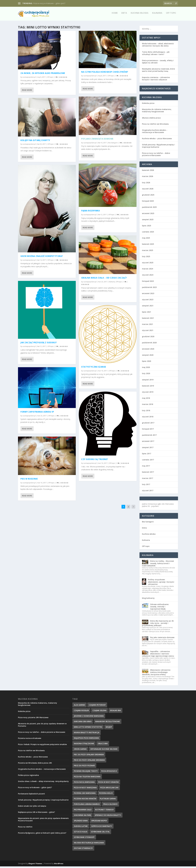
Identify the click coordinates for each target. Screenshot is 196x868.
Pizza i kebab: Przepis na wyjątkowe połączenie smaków (42, 746)
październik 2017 (149, 437)
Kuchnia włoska (140, 15)
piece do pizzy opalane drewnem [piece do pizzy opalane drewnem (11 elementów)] (89, 761)
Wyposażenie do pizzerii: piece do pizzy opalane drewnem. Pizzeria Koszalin (44, 821)
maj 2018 (146, 400)
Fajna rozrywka (90, 212)
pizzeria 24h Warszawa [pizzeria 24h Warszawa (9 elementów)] (85, 795)
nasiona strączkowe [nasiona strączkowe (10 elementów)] (84, 745)
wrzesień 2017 (148, 443)
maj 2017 (146, 467)
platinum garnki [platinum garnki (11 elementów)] (108, 800)
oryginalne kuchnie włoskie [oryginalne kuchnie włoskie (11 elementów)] (104, 750)
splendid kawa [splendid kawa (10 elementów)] (81, 822)
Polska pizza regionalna (28, 777)
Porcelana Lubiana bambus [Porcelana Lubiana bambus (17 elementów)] (87, 806)
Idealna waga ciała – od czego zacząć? (104, 279)
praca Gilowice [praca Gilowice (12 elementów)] (110, 806)
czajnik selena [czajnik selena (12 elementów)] (99, 712)
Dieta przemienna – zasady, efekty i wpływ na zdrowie (158, 63)
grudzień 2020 (148, 338)
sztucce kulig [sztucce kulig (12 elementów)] (81, 833)
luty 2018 (146, 412)
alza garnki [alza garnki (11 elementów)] (79, 706)
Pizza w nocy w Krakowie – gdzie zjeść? (49, 3)
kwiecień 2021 (148, 320)
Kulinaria (157, 15)
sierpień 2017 (148, 449)
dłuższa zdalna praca (151, 119)
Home (115, 15)
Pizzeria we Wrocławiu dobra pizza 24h (35, 764)
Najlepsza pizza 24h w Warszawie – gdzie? (36, 814)
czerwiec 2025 (148, 233)
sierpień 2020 (148, 357)
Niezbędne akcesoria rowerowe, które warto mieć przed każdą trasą (158, 72)
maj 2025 (146, 240)
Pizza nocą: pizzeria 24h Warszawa (33, 719)
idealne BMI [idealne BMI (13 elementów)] (115, 712)
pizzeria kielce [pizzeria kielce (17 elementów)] (106, 795)
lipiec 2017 (146, 455)
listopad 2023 (148, 283)
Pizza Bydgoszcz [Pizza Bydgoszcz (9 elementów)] (109, 773)
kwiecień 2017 (148, 474)
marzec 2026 (147, 178)
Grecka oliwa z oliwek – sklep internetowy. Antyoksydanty (43, 783)
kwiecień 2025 (148, 246)
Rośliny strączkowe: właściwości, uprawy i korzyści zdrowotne (161, 583)
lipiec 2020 (146, 363)
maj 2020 (146, 369)
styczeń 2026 (148, 190)
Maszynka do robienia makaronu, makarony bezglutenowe (157, 112)
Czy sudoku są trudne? (95, 461)
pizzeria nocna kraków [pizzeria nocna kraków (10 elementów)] (85, 800)
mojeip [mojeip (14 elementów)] (109, 728)
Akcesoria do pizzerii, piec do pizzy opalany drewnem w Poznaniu (42, 726)
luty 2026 (146, 184)
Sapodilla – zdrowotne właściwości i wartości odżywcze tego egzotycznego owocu (158, 655)
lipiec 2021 (146, 313)
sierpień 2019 (148, 381)
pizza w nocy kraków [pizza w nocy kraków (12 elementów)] (108, 784)
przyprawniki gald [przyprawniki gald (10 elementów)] (83, 811)
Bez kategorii (113, 144)
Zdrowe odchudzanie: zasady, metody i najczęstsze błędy (159, 608)
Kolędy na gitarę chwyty (35, 142)
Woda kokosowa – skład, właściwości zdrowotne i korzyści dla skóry (158, 46)
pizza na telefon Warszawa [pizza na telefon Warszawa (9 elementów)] (87, 778)
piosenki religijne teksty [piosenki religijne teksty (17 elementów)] (86, 773)
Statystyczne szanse (94, 368)
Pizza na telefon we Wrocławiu (155, 125)
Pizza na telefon (25, 828)
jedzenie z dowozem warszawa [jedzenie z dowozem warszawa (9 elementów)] (89, 717)
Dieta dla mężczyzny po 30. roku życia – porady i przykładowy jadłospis (158, 625)
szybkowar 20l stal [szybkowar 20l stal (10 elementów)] (100, 833)
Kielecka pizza (148, 105)
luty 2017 (146, 486)
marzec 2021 (147, 326)
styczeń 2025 (148, 264)
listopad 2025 (148, 203)
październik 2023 (149, 289)
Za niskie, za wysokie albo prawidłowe (43, 75)
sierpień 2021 (148, 307)
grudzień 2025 (148, 196)
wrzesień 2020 (148, 350)
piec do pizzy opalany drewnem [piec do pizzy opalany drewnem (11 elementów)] (89, 756)
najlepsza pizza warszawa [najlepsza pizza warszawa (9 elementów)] (86, 739)
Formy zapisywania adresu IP (37, 413)
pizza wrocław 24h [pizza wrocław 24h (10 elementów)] (109, 789)
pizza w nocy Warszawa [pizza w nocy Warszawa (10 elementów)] (85, 789)
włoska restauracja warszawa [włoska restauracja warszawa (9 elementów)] (89, 844)
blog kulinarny (148, 600)
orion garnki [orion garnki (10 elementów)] (80, 750)
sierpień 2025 (148, 221)
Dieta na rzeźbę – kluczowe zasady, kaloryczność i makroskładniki (158, 565)
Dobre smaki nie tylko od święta (32, 808)
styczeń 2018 (148, 418)
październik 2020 (149, 344)
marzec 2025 (147, 252)
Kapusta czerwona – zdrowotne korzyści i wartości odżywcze (156, 80)
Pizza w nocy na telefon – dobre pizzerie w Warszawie (156, 156)
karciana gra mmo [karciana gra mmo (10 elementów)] (83, 723)
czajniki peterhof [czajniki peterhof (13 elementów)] (97, 706)
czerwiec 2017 (148, 461)
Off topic (171, 15)
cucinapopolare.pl (29, 79)
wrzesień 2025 (148, 215)
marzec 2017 (147, 480)
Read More (27, 91)
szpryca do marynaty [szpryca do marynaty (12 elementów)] (102, 828)
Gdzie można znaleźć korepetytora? (42, 258)
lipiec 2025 (146, 227)
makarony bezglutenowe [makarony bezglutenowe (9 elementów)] (108, 723)
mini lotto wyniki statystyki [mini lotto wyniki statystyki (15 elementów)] (88, 728)
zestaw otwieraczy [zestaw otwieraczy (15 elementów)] (83, 850)
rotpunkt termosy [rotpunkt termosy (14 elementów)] (104, 811)
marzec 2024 (147, 270)
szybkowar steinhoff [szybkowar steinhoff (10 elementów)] (84, 839)
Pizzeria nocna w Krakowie (30, 740)
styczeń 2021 (148, 332)
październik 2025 (149, 209)
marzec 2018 (147, 406)
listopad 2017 (148, 430)
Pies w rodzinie (29, 480)
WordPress (59, 865)
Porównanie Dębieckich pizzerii (31, 795)
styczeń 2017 (148, 492)
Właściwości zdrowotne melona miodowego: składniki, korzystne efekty (156, 674)
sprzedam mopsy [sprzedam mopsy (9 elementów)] (99, 822)
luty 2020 (146, 375)
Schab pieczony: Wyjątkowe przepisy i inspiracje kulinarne (158, 147)
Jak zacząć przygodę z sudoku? (39, 344)
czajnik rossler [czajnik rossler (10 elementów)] (81, 712)
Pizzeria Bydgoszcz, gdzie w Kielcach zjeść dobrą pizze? (42, 834)
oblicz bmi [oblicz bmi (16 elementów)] (103, 745)
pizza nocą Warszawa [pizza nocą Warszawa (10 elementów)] (84, 784)
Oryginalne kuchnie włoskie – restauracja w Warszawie (155, 133)
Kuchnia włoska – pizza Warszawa (157, 140)
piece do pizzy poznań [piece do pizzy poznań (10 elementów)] (84, 767)
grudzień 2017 (148, 424)
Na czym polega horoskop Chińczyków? (105, 73)
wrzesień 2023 (148, 295)
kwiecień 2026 (148, 172)
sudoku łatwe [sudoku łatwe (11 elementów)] (81, 828)
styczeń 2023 (148, 301)
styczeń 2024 (148, 276)
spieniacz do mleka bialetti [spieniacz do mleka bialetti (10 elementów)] (108, 817)
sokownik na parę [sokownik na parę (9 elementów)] (82, 817)
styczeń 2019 (148, 394)
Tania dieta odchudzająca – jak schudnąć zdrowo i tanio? (156, 55)
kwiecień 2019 (148, 387)
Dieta (124, 15)
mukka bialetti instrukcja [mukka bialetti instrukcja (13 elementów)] (87, 734)
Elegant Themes (35, 865)
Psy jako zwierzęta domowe (97, 140)
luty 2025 (146, 258)
